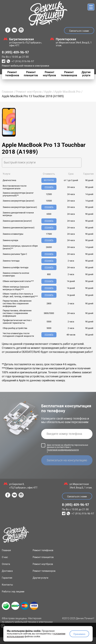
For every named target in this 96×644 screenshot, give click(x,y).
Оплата (6, 571)
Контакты (7, 591)
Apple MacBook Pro (67, 92)
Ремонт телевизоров (44, 578)
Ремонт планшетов (43, 564)
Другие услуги (40, 584)
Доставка (7, 578)
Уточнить (49, 187)
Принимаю (79, 634)
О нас (5, 564)
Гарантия (7, 584)
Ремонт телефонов (43, 557)
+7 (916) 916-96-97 (23, 61)
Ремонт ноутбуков (29, 92)
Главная (8, 92)
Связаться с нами (79, 31)
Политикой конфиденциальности (63, 457)
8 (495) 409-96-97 (15, 52)
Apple (48, 92)
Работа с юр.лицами (13, 598)
